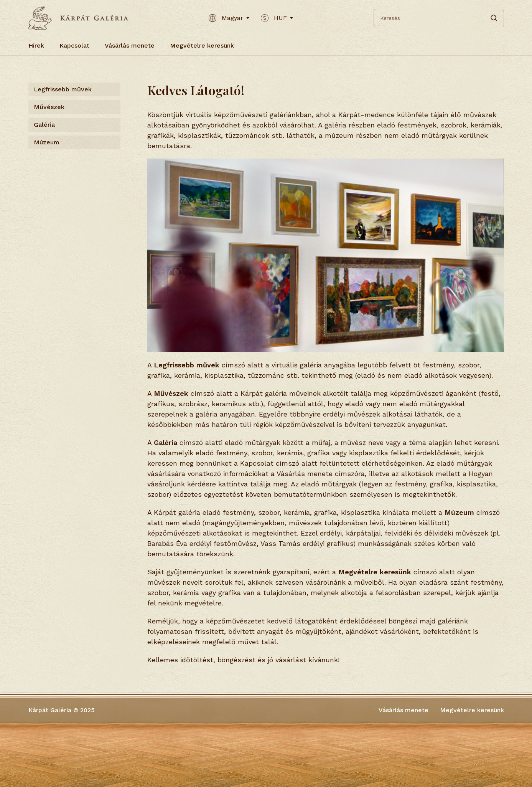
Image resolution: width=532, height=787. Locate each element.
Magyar (229, 18)
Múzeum (47, 142)
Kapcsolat (74, 45)
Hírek (36, 45)
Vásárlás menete (130, 45)
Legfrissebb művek (63, 89)
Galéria (44, 125)
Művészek (49, 107)
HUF (277, 18)
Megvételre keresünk (202, 45)
